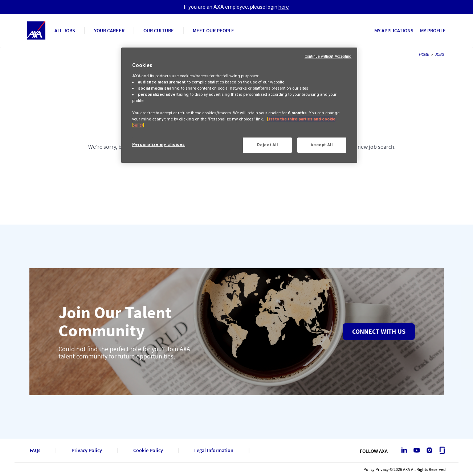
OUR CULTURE (159, 30)
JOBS (439, 54)
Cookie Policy (148, 450)
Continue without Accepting (328, 56)
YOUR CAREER (109, 30)
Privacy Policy (87, 450)
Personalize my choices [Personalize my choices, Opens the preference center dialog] (159, 144)
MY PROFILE (433, 30)
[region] (239, 105)
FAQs (35, 450)
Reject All (268, 145)
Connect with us (379, 331)
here (284, 7)
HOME (424, 54)
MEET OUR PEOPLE (213, 30)
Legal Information (214, 450)
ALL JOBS (65, 30)
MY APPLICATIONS (394, 30)
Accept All (322, 145)
